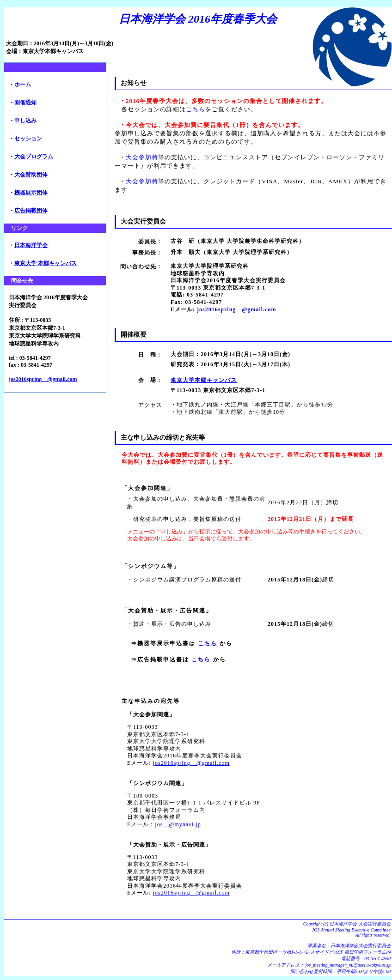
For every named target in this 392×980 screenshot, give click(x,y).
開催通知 (25, 103)
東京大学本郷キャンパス (204, 380)
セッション (28, 139)
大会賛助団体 (31, 175)
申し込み (25, 121)
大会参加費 (142, 157)
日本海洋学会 (31, 245)
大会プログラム (34, 157)
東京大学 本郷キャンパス (46, 263)
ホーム (23, 85)
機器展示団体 (31, 193)
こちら (196, 109)
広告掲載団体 (31, 211)
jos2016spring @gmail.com (43, 379)
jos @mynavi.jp (178, 824)
